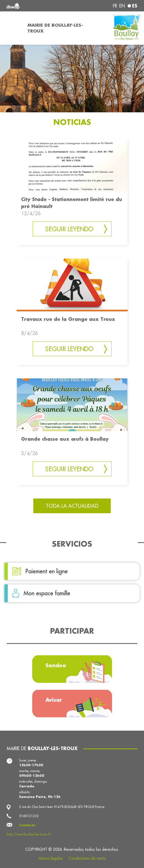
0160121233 (29, 816)
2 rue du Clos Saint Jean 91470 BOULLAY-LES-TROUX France (62, 807)
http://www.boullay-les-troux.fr (29, 834)
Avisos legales (51, 858)
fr (115, 6)
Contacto (27, 825)
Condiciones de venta (87, 858)
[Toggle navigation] (12, 28)
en (122, 6)
